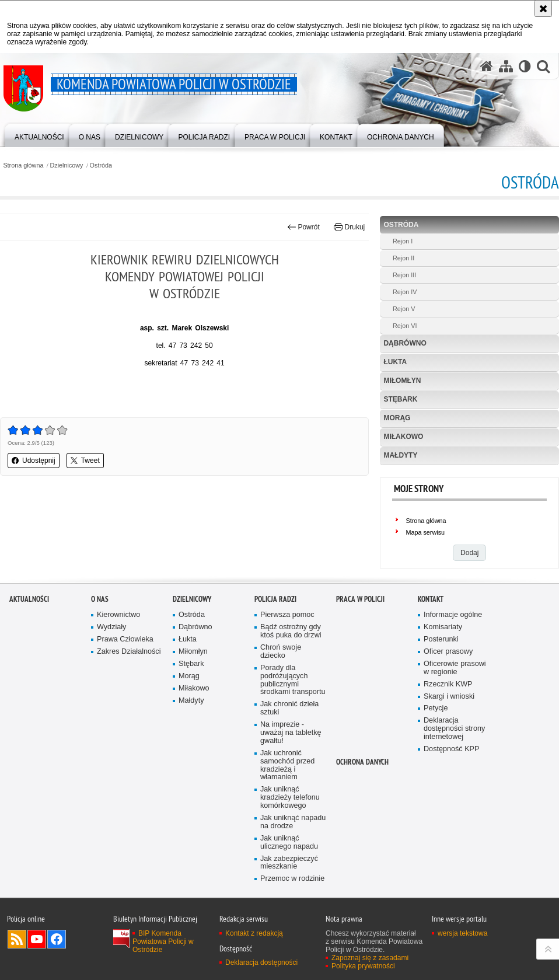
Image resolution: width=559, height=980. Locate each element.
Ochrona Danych (362, 789)
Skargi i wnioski (449, 723)
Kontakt (431, 626)
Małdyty (400, 455)
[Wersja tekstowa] (525, 66)
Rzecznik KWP (448, 711)
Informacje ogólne (453, 642)
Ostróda (101, 165)
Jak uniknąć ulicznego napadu (289, 869)
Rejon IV (405, 292)
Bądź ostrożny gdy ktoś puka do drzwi (291, 658)
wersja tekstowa (462, 960)
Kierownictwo (118, 642)
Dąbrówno (405, 343)
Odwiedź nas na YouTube (37, 966)
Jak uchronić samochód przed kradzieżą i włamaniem (287, 792)
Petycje (436, 735)
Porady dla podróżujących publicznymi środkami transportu (293, 707)
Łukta (395, 362)
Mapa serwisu (425, 532)
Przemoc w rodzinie (292, 906)
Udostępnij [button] (34, 461)
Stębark (400, 399)
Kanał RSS (17, 966)
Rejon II (403, 258)
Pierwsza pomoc (287, 642)
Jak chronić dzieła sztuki (289, 735)
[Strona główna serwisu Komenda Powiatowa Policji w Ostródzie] (487, 66)
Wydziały (111, 654)
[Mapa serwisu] (506, 66)
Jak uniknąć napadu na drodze (293, 849)
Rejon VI (405, 326)
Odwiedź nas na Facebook (57, 966)
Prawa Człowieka (125, 666)
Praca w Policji (360, 626)
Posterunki (441, 666)
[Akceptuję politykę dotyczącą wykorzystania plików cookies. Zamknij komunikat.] (543, 8)
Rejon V (404, 309)
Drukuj (349, 227)
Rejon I (403, 241)
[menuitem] (39, 135)
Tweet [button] (85, 461)
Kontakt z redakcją (254, 960)
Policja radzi (275, 626)
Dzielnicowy (67, 165)
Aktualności (29, 626)
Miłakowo (403, 437)
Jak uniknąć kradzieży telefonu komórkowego (290, 824)
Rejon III (404, 275)
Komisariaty (443, 654)
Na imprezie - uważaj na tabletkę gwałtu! (291, 760)
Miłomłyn (402, 381)
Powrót (303, 227)
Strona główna (23, 165)
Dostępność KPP (451, 776)
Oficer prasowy (448, 679)
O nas (100, 626)
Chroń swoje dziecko (281, 679)
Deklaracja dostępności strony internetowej (454, 756)
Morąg (397, 418)
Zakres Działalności (129, 679)
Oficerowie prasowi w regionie (455, 695)
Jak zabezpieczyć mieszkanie (289, 890)
